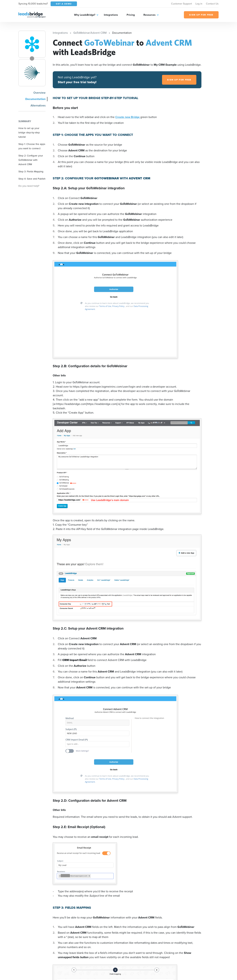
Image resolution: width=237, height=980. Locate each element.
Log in (199, 4)
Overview (39, 93)
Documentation (35, 99)
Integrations (111, 15)
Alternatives (38, 105)
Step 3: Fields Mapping (31, 171)
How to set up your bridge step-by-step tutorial (29, 132)
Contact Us (212, 4)
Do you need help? (29, 186)
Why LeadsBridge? (85, 15)
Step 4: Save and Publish (32, 179)
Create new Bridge (128, 117)
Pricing (131, 15)
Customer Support (181, 4)
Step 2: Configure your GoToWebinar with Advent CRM (31, 160)
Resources (149, 15)
